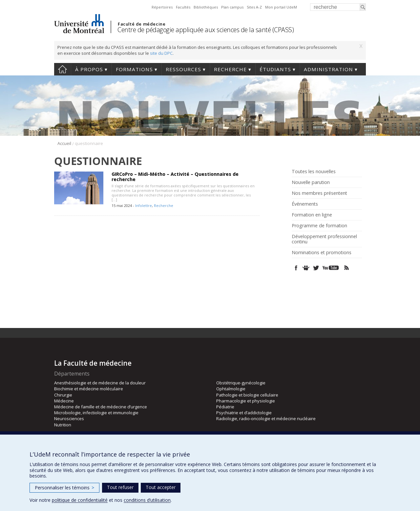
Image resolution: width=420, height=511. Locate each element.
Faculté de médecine (142, 24)
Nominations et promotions (322, 253)
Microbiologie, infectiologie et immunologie (96, 413)
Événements (305, 204)
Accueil (63, 69)
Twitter (316, 268)
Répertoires (162, 7)
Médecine (64, 401)
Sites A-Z (254, 7)
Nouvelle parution (311, 182)
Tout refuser (120, 487)
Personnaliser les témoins (64, 488)
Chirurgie (63, 395)
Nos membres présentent (319, 193)
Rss (347, 268)
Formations (134, 69)
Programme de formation (319, 226)
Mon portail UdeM (281, 7)
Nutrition (63, 425)
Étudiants (275, 69)
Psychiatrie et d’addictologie (244, 413)
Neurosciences (69, 419)
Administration (328, 69)
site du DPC (161, 53)
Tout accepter (161, 487)
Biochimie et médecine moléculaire (89, 389)
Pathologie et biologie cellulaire (247, 395)
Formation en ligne (312, 215)
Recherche (230, 69)
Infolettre (144, 205)
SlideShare (306, 268)
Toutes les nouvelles (314, 172)
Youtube (331, 268)
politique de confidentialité (80, 500)
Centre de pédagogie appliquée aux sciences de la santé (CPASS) (206, 30)
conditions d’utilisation (147, 500)
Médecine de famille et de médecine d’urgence (101, 407)
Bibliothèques (206, 7)
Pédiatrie (225, 407)
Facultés (183, 7)
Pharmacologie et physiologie (246, 401)
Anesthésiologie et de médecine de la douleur (100, 383)
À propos (89, 69)
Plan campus (232, 7)
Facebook (296, 268)
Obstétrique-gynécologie (241, 383)
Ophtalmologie (231, 389)
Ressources (183, 69)
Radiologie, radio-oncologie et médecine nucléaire (266, 419)
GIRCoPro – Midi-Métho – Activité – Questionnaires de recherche (175, 177)
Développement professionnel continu (324, 239)
